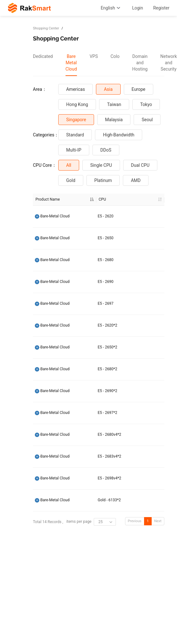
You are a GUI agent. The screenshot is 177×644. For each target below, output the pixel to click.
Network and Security (168, 63)
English (111, 8)
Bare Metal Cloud (71, 63)
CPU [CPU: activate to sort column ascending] (86, 199)
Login (138, 8)
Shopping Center (46, 28)
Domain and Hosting (140, 63)
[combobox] (105, 522)
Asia (108, 89)
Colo (115, 56)
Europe (139, 89)
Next (158, 521)
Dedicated (43, 56)
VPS (94, 56)
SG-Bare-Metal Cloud (52, 216)
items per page (91, 522)
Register (161, 8)
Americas (76, 89)
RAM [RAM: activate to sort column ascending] (136, 199)
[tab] (43, 63)
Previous (135, 521)
